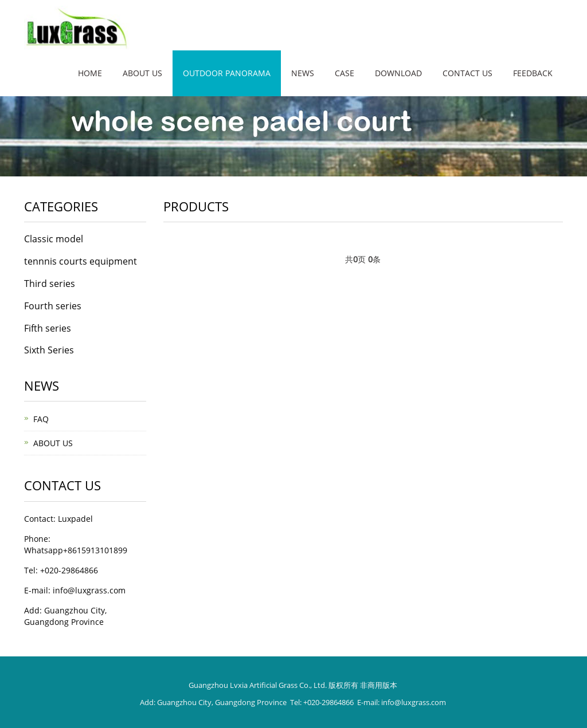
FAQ (41, 419)
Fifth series (48, 328)
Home (90, 73)
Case (345, 73)
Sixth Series (49, 350)
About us (142, 73)
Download (398, 73)
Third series (50, 284)
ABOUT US (53, 443)
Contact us (467, 73)
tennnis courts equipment (81, 261)
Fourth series (53, 306)
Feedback (533, 73)
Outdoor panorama (227, 73)
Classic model (54, 239)
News (303, 73)
